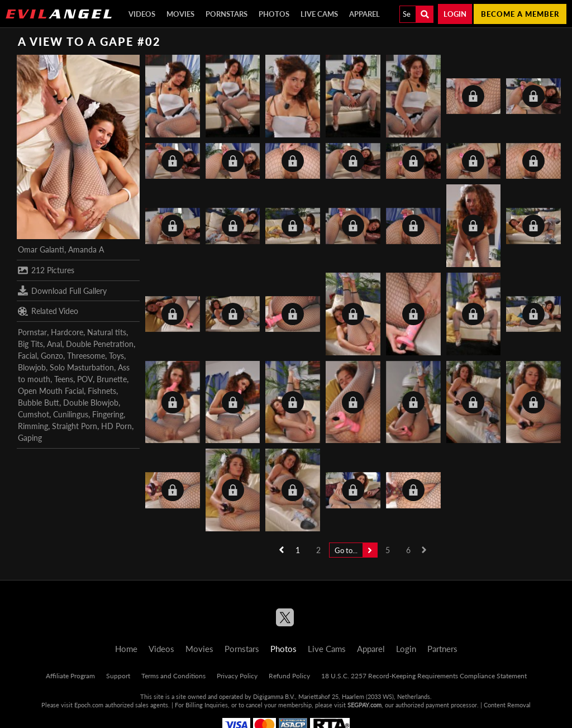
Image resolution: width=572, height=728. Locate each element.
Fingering (108, 414)
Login (455, 14)
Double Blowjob (91, 403)
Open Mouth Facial (51, 391)
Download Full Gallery (62, 291)
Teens (64, 379)
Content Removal (507, 705)
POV (85, 379)
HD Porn (116, 426)
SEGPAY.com (364, 705)
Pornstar (32, 332)
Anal (54, 344)
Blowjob (32, 367)
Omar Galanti (41, 249)
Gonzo (52, 356)
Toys (116, 356)
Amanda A (86, 249)
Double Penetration (100, 344)
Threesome (86, 356)
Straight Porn (75, 426)
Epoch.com (89, 705)
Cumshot (34, 414)
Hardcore (67, 332)
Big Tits (30, 344)
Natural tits (107, 332)
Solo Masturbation (82, 367)
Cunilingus (71, 414)
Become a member (520, 14)
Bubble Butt (39, 403)
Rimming (33, 426)
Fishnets (102, 391)
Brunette (112, 379)
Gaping (30, 438)
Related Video (48, 311)
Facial (27, 356)
